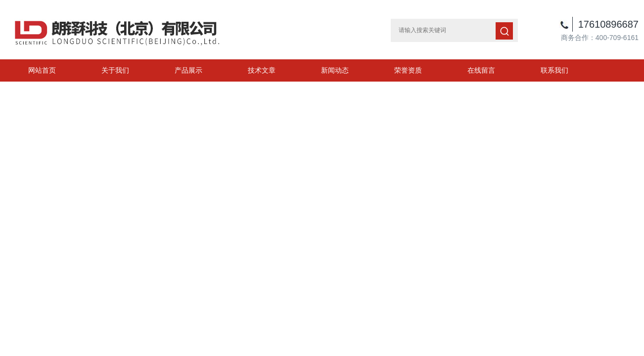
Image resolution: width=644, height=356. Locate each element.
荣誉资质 (408, 70)
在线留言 (481, 70)
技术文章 (262, 70)
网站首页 (42, 70)
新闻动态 (335, 70)
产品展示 (188, 70)
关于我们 (115, 70)
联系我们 (554, 70)
